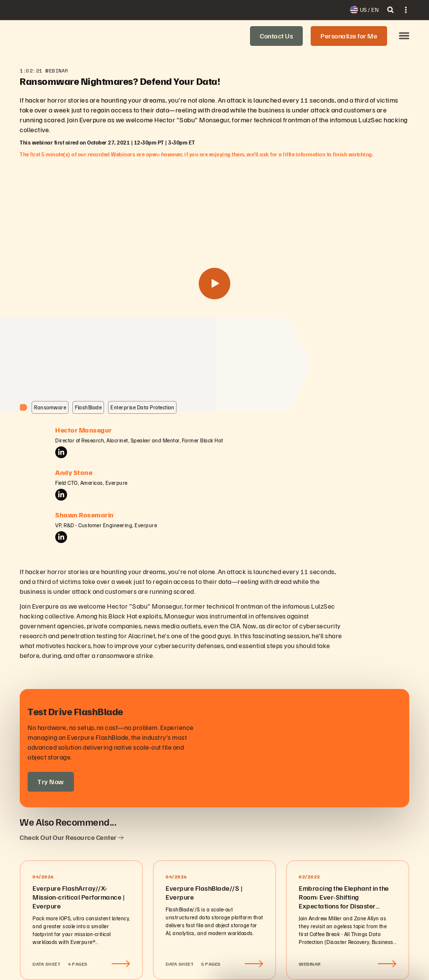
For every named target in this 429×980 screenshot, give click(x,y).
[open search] (391, 10)
